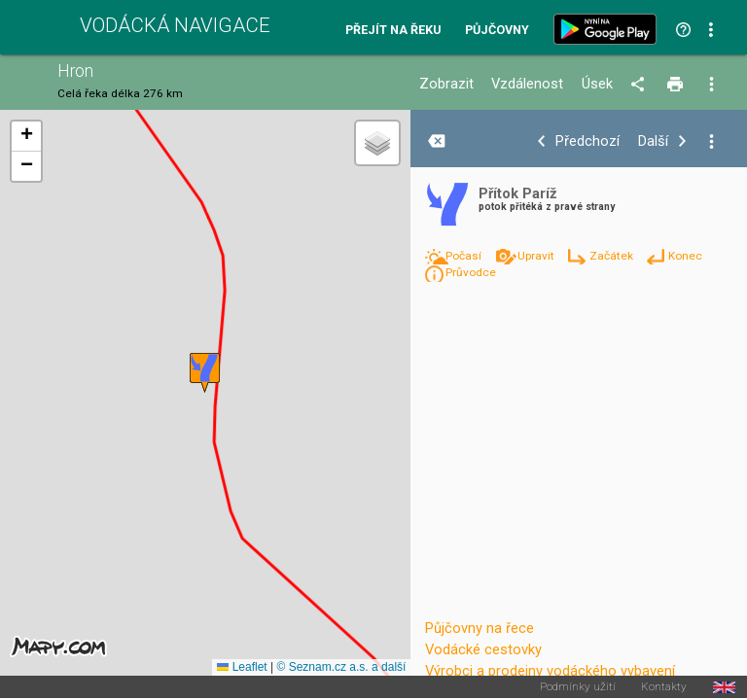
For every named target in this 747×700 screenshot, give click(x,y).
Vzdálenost (527, 84)
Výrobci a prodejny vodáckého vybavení (550, 671)
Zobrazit (446, 84)
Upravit (537, 256)
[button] (205, 373)
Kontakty (664, 687)
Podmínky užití (578, 687)
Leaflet (242, 667)
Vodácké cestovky (483, 649)
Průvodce (471, 272)
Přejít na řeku (393, 31)
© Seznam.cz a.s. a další (341, 667)
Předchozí (587, 141)
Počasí (465, 256)
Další (653, 141)
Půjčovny (497, 31)
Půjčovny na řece (480, 628)
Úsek (597, 84)
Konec (685, 256)
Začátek (613, 256)
